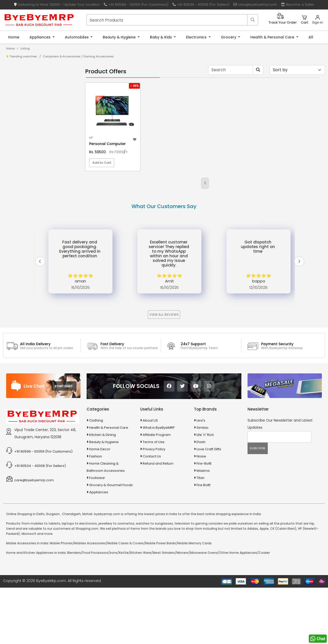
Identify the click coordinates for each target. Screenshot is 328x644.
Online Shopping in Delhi (25, 570)
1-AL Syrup (22, 126)
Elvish (201, 498)
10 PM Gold (23, 150)
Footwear (97, 534)
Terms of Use (154, 498)
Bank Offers (23, 105)
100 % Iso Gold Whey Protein (37, 157)
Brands (20, 98)
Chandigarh (71, 570)
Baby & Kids (161, 37)
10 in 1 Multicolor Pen (30, 142)
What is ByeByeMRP (159, 484)
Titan (201, 534)
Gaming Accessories (99, 56)
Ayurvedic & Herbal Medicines (35, 226)
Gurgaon (53, 570)
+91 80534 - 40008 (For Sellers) (201, 4)
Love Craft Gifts (209, 505)
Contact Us (152, 513)
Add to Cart (102, 178)
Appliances (40, 37)
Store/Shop (23, 90)
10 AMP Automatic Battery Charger (42, 134)
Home (14, 37)
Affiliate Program (157, 491)
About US (150, 477)
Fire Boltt (203, 541)
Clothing (96, 477)
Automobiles (77, 37)
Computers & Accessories (62, 56)
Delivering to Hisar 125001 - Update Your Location (57, 4)
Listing (25, 48)
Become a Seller (298, 4)
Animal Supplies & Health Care (35, 199)
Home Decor (100, 505)
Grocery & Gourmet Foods (111, 541)
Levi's (201, 477)
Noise (201, 513)
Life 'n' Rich (205, 491)
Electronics (197, 37)
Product (20, 82)
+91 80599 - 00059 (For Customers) (136, 4)
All (311, 37)
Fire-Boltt (204, 520)
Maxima (203, 527)
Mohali (87, 570)
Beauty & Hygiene (120, 37)
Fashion (96, 513)
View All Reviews (164, 371)
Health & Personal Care (273, 37)
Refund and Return (158, 520)
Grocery (229, 37)
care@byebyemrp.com (255, 4)
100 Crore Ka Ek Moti (30, 165)
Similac (203, 484)
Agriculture (19, 190)
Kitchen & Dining (102, 491)
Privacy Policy (154, 505)
